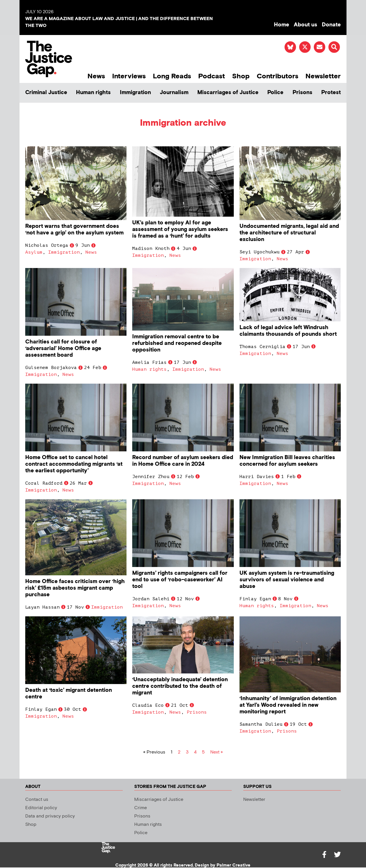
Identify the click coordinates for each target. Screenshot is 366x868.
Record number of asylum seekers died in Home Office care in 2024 (183, 461)
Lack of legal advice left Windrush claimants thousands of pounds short (288, 331)
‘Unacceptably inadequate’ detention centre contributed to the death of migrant (180, 686)
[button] (334, 47)
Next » (217, 752)
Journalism (174, 93)
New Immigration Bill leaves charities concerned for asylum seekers (287, 461)
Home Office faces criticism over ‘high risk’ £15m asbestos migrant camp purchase (75, 588)
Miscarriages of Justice (228, 93)
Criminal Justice (46, 93)
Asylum (34, 252)
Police (275, 93)
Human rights (93, 93)
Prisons (302, 93)
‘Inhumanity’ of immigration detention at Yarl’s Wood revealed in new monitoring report (288, 705)
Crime (141, 808)
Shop (241, 76)
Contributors (278, 76)
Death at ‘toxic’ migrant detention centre (69, 694)
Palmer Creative (233, 865)
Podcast (212, 76)
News (96, 76)
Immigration (135, 93)
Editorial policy (41, 808)
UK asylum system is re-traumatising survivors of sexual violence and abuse (287, 580)
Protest (331, 93)
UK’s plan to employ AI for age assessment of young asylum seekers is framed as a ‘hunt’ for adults (180, 229)
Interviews (129, 76)
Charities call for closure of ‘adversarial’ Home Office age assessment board (63, 348)
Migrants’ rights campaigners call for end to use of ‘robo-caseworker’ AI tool (180, 580)
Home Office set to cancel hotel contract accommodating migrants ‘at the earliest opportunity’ (74, 464)
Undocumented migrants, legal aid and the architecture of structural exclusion (289, 233)
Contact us (37, 800)
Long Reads (172, 76)
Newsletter (323, 76)
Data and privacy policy (50, 816)
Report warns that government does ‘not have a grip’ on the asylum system (74, 230)
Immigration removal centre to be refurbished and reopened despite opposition (177, 343)
